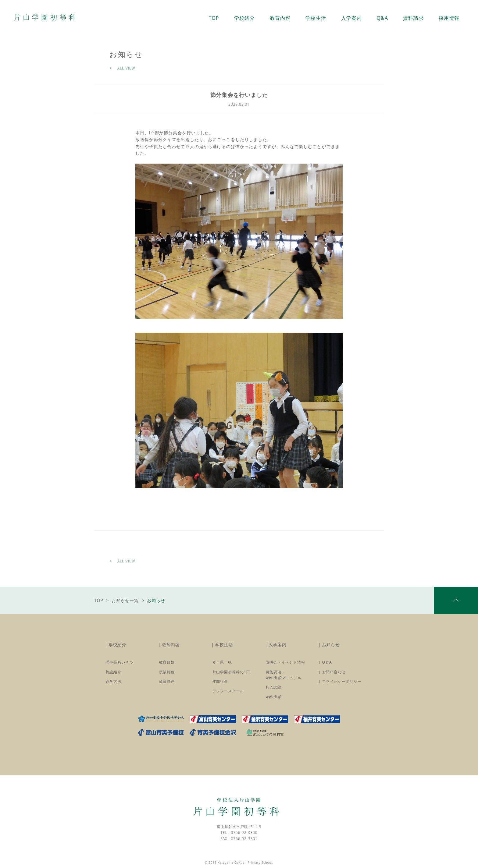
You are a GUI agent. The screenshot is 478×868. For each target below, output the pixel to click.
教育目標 (167, 662)
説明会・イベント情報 (285, 662)
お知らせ (331, 645)
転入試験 (274, 687)
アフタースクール (228, 691)
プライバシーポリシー (342, 681)
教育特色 (167, 681)
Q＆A (327, 662)
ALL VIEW (126, 68)
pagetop (456, 601)
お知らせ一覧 (125, 600)
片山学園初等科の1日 (231, 672)
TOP (99, 600)
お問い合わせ (334, 672)
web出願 (274, 697)
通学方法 (114, 681)
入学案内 (278, 645)
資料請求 (413, 18)
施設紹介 (114, 672)
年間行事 (220, 681)
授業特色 (167, 672)
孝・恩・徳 (222, 662)
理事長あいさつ (120, 662)
